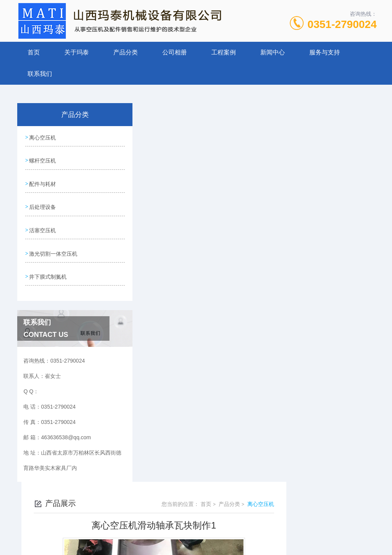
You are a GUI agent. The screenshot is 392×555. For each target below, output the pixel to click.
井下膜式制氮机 (48, 268)
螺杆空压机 (42, 159)
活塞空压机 (42, 224)
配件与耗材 (42, 181)
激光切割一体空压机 (53, 246)
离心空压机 (42, 137)
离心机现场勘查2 (172, 331)
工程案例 (224, 52)
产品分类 (126, 52)
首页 (34, 52)
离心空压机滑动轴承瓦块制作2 (188, 318)
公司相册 (175, 52)
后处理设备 (42, 202)
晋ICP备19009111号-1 (250, 530)
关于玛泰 (77, 52)
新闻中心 (273, 52)
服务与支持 (325, 52)
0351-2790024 (342, 24)
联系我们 (40, 74)
